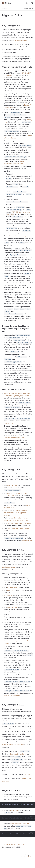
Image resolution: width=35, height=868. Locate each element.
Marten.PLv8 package (12, 695)
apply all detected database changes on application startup (16, 513)
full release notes (21, 40)
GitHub (28, 774)
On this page (29, 8)
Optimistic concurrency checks (20, 236)
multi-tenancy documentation (15, 437)
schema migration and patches (13, 744)
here (20, 672)
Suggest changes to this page (13, 844)
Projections (8, 596)
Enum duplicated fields (18, 754)
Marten (6, 3)
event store (11, 590)
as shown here (27, 540)
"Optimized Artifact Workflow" (19, 528)
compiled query (13, 587)
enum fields (14, 810)
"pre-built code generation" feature (20, 523)
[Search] (27, 3)
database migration (9, 567)
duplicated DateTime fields (20, 824)
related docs (9, 423)
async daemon (12, 486)
